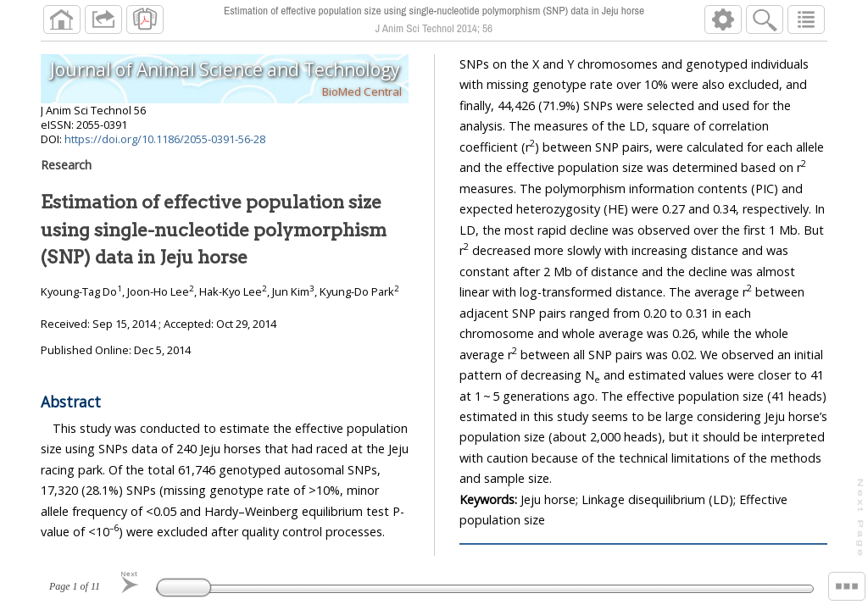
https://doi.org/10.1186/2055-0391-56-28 (165, 139)
